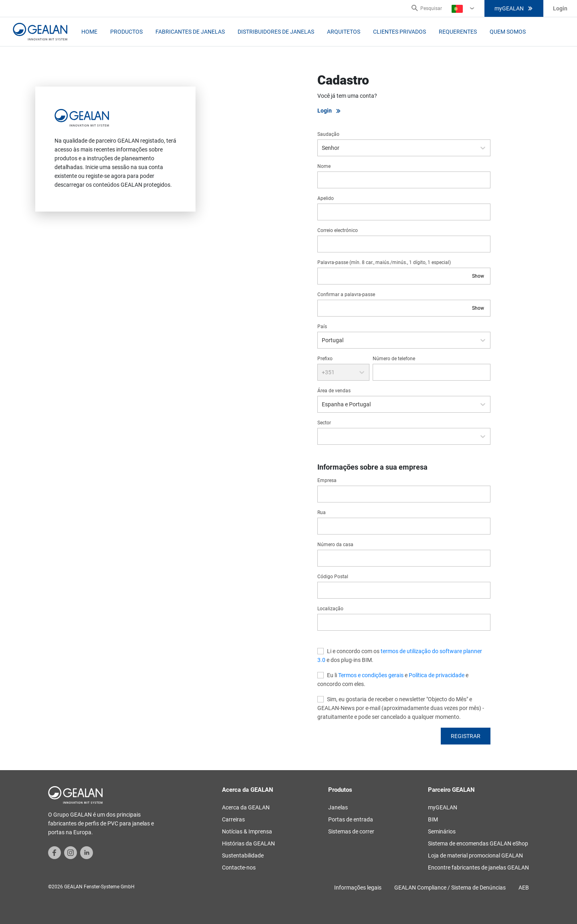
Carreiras (233, 819)
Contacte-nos (239, 868)
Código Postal (333, 577)
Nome (324, 166)
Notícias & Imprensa (247, 831)
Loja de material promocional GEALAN (475, 855)
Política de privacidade (437, 675)
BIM (433, 819)
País (322, 327)
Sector (324, 423)
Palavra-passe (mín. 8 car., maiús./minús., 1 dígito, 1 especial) (384, 262)
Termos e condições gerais (371, 675)
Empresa (327, 480)
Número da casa (335, 545)
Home (89, 32)
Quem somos (508, 32)
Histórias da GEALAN (248, 843)
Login (329, 111)
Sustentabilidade (243, 855)
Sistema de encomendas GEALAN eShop (478, 843)
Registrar (466, 736)
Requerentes (458, 32)
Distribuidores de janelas (276, 32)
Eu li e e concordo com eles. (393, 680)
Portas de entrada (351, 819)
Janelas (338, 807)
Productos (126, 32)
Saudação (328, 134)
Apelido (326, 198)
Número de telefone (394, 359)
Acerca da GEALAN (246, 807)
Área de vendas (334, 391)
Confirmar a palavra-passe (346, 295)
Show (478, 276)
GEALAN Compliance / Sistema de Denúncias (450, 888)
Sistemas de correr (351, 831)
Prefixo (325, 359)
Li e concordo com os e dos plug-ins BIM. (400, 656)
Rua (322, 512)
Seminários (442, 831)
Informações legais (358, 888)
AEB (524, 888)
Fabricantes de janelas (190, 32)
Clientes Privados (399, 32)
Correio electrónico (338, 230)
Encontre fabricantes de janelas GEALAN (478, 868)
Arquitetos (344, 32)
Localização (330, 609)
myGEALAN (514, 8)
